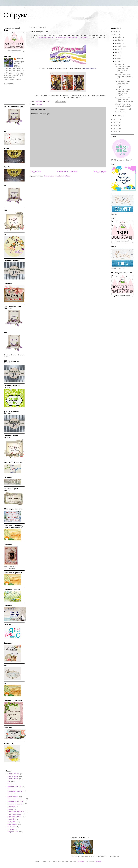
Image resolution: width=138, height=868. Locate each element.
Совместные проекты (16, 812)
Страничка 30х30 (14, 817)
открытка (11, 807)
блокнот (11, 784)
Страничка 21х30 (14, 814)
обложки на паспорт (16, 804)
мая (117, 55)
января (118, 116)
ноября (118, 40)
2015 (116, 122)
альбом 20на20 (13, 774)
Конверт (11, 789)
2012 (116, 131)
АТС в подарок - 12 (123, 109)
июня (118, 52)
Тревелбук (12, 819)
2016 (116, 119)
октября (119, 43)
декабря (119, 37)
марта (118, 61)
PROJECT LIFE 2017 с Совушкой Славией (123, 105)
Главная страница (67, 171)
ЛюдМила (20, 59)
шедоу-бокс (12, 822)
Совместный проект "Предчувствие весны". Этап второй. (122, 84)
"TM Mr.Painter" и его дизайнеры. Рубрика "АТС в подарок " (63, 38)
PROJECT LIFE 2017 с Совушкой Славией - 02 (124, 77)
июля (118, 49)
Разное (39, 105)
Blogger (99, 861)
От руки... (18, 15)
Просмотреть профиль (12, 80)
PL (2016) (12, 827)
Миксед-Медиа (13, 797)
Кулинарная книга (15, 792)
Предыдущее (100, 171)
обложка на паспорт (16, 802)
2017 (116, 35)
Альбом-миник (13, 779)
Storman (81, 861)
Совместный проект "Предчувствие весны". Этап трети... (122, 69)
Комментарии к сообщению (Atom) (57, 176)
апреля (118, 58)
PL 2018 (11, 829)
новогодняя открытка (16, 799)
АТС (9, 781)
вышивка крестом (14, 786)
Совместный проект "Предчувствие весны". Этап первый (124, 100)
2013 (116, 129)
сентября (119, 46)
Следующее (35, 171)
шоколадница (12, 824)
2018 (116, 32)
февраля (119, 64)
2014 (116, 125)
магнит (10, 794)
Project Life (120, 112)
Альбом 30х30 (13, 776)
